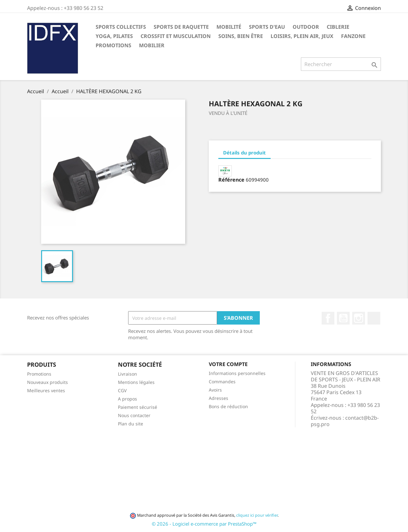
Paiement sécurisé (138, 407)
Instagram (359, 318)
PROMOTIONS (113, 45)
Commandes (222, 382)
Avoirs (215, 390)
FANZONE (353, 36)
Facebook (328, 318)
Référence (231, 180)
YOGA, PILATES (114, 36)
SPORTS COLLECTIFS (121, 27)
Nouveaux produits (47, 382)
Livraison (127, 374)
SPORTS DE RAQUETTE (181, 27)
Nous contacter (134, 415)
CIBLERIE (338, 27)
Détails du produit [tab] (244, 153)
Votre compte (228, 364)
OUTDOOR (306, 27)
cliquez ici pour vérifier (257, 515)
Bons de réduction (228, 406)
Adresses (219, 398)
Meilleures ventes (46, 390)
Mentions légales (136, 382)
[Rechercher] (341, 64)
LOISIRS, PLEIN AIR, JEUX (302, 36)
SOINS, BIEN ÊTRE (241, 36)
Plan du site (131, 424)
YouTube (343, 318)
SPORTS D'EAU (267, 27)
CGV (122, 390)
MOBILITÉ (229, 27)
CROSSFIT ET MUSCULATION (176, 36)
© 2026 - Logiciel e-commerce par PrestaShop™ (204, 524)
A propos (127, 399)
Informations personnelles (237, 373)
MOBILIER (152, 45)
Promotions (39, 374)
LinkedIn (374, 318)
